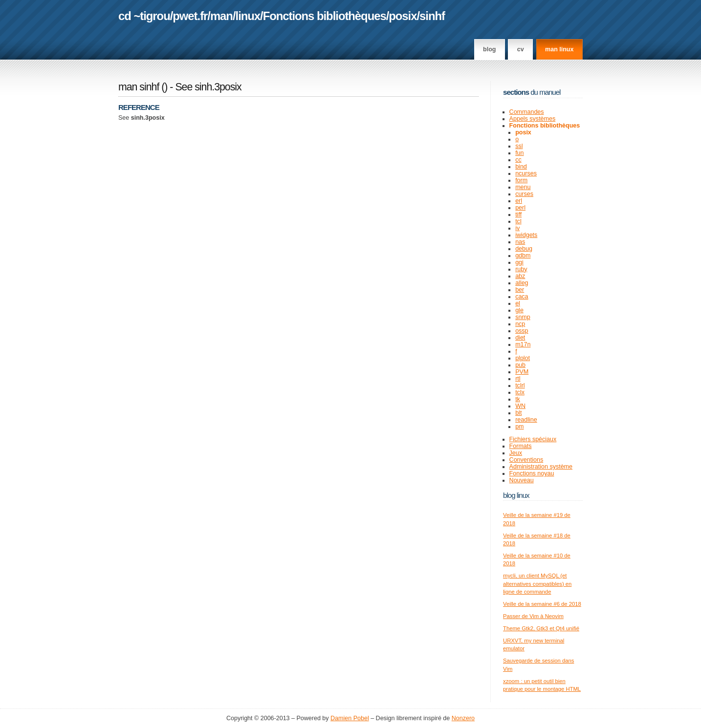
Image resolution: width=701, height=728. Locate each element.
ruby (521, 269)
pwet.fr (190, 16)
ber (520, 290)
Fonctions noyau (532, 473)
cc (518, 160)
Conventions (526, 460)
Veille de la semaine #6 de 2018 (542, 604)
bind (521, 167)
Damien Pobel (350, 718)
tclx (520, 392)
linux (248, 16)
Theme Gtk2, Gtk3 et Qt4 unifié (541, 628)
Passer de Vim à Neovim (533, 616)
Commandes (527, 112)
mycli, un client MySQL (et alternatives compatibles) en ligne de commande (537, 584)
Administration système (541, 467)
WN (520, 406)
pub (520, 365)
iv (517, 228)
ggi (519, 262)
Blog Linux (516, 495)
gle (519, 310)
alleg (522, 283)
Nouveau (522, 480)
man (221, 16)
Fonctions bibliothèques (325, 16)
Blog (489, 49)
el (518, 303)
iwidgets (526, 235)
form (521, 180)
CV (521, 49)
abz (520, 276)
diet (520, 338)
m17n (523, 344)
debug (524, 249)
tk (518, 399)
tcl (518, 221)
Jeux (516, 453)
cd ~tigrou (144, 16)
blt (518, 413)
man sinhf (139, 87)
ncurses (526, 173)
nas (520, 242)
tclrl (520, 385)
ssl (519, 146)
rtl (518, 379)
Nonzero (463, 718)
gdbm (523, 256)
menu (523, 187)
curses (524, 194)
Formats (521, 446)
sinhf (432, 16)
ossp (522, 331)
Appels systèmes (533, 119)
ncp (520, 324)
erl (519, 201)
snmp (523, 317)
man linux (559, 49)
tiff (518, 214)
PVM (522, 372)
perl (520, 208)
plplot (523, 358)
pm (519, 427)
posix (403, 16)
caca (522, 297)
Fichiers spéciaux (533, 439)
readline (526, 420)
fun (519, 153)
